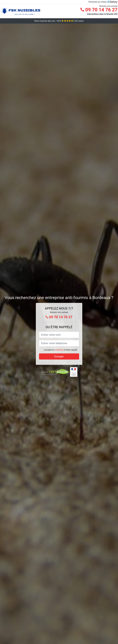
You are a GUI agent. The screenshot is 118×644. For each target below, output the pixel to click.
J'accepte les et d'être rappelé (60, 350)
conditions (59, 350)
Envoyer (59, 356)
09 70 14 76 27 (99, 10)
